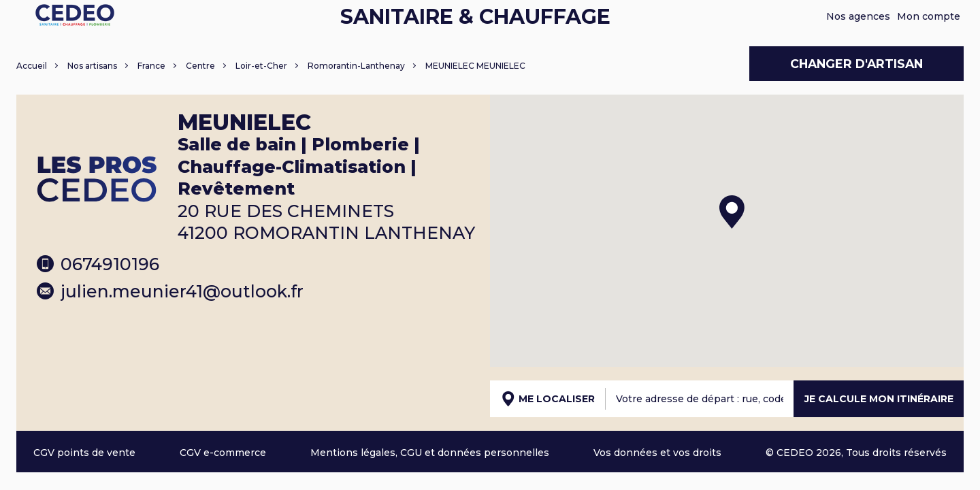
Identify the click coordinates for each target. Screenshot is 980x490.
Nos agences (858, 16)
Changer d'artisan (856, 64)
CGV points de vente (84, 453)
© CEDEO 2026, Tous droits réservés (856, 453)
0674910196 (98, 264)
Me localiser (548, 399)
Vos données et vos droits (657, 453)
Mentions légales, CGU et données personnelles (430, 453)
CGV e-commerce (223, 453)
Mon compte (929, 16)
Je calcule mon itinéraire (879, 399)
